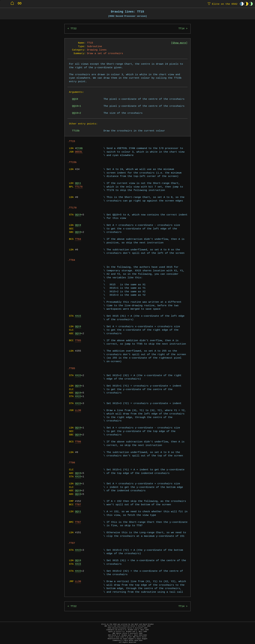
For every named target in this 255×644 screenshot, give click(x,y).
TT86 (78, 442)
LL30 (78, 410)
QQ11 (78, 183)
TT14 (181, 29)
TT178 (79, 187)
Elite (222, 4)
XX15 (78, 316)
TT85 (78, 341)
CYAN (80, 148)
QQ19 (78, 215)
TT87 (78, 505)
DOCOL (79, 152)
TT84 (78, 239)
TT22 (74, 29)
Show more (179, 43)
